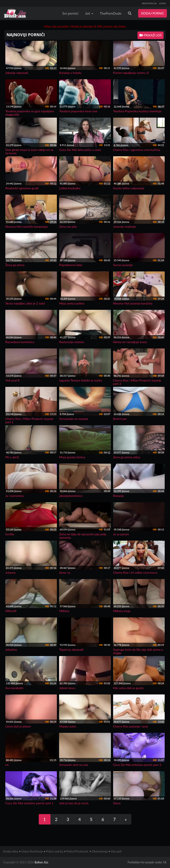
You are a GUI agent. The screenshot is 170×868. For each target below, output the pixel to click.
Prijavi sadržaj (55, 851)
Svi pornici (71, 13)
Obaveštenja (100, 851)
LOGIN (162, 3)
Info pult (116, 851)
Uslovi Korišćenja (32, 851)
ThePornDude (111, 13)
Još (89, 13)
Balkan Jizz (41, 862)
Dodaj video (11, 851)
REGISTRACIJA (149, 3)
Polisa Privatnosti (77, 851)
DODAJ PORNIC (153, 13)
